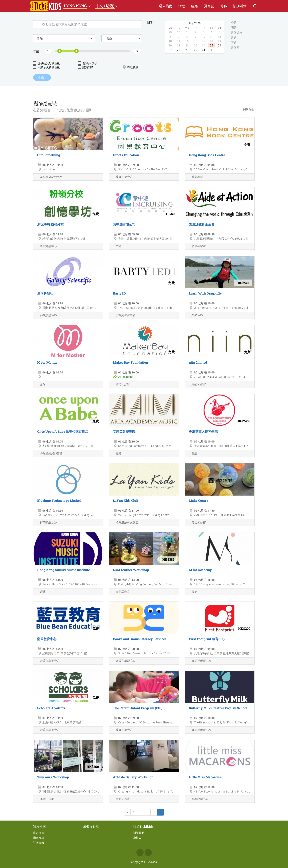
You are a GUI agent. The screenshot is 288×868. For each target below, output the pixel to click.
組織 (195, 6)
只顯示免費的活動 (46, 67)
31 (204, 50)
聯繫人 (137, 838)
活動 (182, 6)
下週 (234, 43)
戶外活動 (195, 315)
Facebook (140, 852)
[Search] (87, 24)
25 (211, 45)
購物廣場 (195, 177)
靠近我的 (130, 67)
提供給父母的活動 (46, 63)
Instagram (148, 852)
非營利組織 (196, 246)
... (140, 812)
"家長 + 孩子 (87, 63)
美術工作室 (120, 385)
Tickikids (151, 862)
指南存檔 (39, 838)
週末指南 (166, 6)
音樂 (116, 454)
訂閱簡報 (39, 843)
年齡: (36, 51)
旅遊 (116, 246)
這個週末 (237, 33)
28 (179, 50)
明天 (234, 28)
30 (196, 50)
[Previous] (127, 812)
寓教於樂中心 (122, 177)
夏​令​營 (209, 6)
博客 (224, 6)
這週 (234, 38)
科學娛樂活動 (46, 315)
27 (170, 50)
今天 (234, 23)
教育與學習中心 (123, 315)
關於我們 (139, 833)
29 (187, 50)
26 (219, 45)
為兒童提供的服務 (49, 177)
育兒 (40, 385)
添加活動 (240, 6)
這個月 (235, 48)
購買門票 (86, 67)
